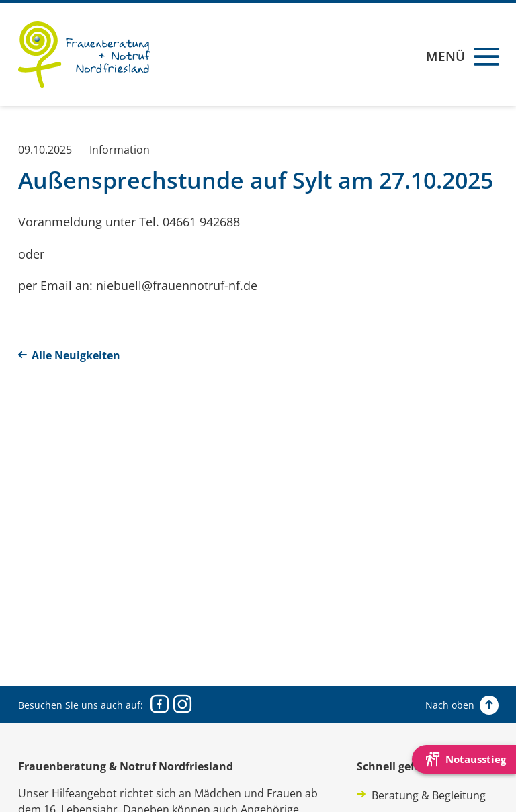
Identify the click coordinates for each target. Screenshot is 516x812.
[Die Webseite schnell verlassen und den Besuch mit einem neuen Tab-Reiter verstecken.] (464, 759)
